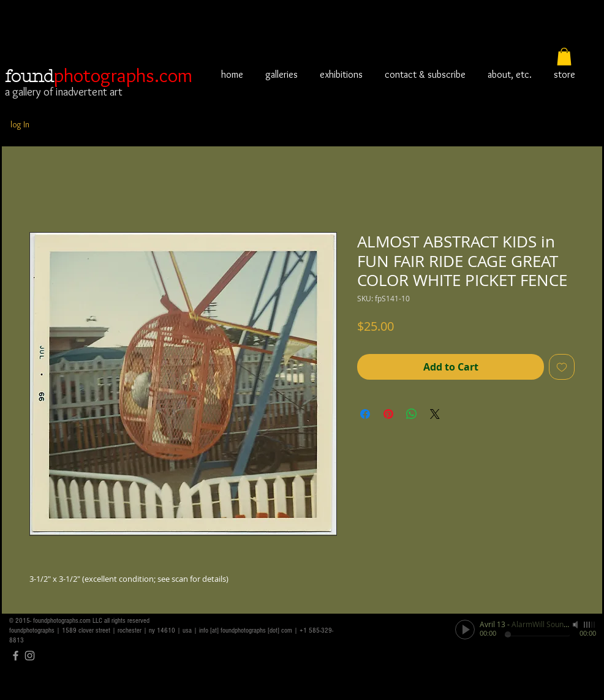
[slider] (590, 625)
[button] (564, 57)
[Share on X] (435, 414)
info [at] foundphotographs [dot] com (246, 630)
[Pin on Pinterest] (388, 414)
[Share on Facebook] (365, 414)
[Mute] (576, 625)
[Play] (465, 630)
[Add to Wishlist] (562, 367)
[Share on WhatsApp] (412, 414)
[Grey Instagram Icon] (30, 656)
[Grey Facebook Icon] (16, 656)
